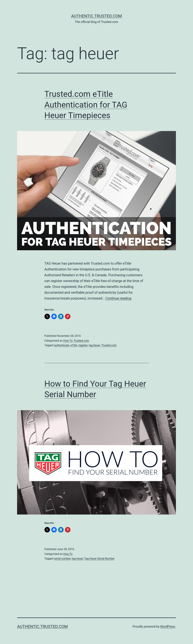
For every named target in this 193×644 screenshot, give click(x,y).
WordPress (168, 626)
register (83, 345)
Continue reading (118, 298)
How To (68, 341)
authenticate (62, 345)
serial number (62, 559)
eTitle (74, 345)
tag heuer (94, 345)
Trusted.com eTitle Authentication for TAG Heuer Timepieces (86, 105)
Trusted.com (81, 341)
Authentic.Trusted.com (96, 16)
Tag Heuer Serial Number (99, 559)
